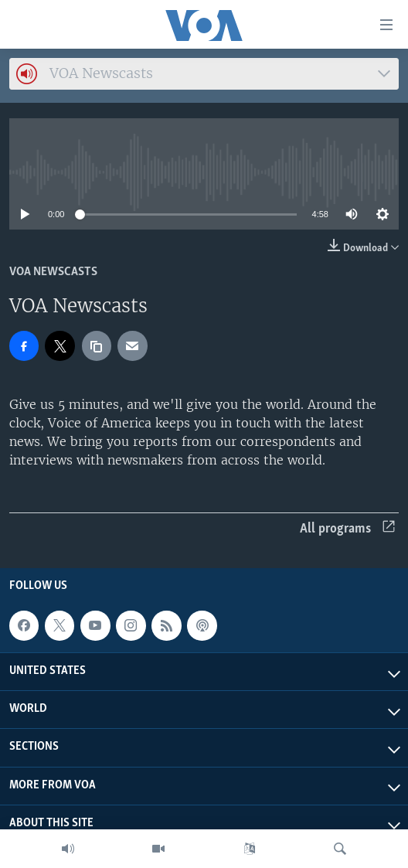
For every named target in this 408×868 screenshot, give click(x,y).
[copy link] (97, 345)
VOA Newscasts (53, 272)
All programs (347, 529)
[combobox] (204, 74)
